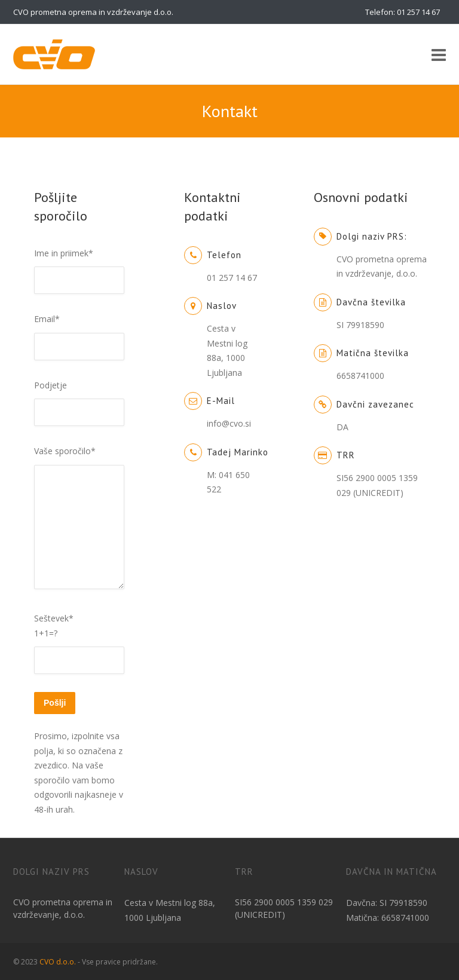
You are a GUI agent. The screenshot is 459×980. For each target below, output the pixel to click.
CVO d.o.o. (58, 962)
